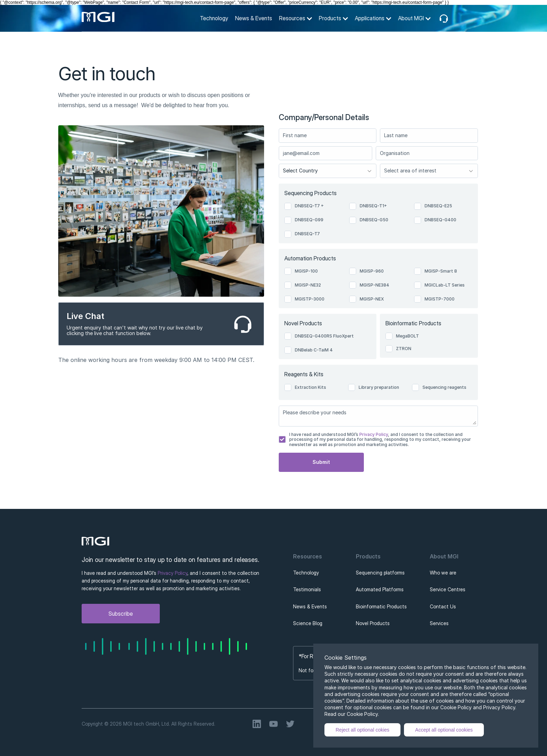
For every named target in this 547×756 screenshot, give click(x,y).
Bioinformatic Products (381, 606)
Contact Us (443, 606)
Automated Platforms (380, 589)
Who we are (443, 573)
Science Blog (308, 623)
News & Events (254, 18)
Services (439, 623)
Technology (214, 18)
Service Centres (448, 589)
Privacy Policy (373, 434)
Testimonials (307, 589)
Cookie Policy (362, 714)
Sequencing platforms (380, 573)
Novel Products (373, 623)
